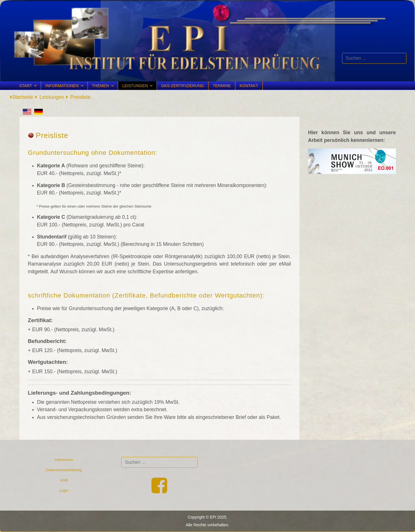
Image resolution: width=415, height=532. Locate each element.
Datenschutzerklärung (64, 470)
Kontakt (249, 86)
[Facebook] (159, 491)
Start (26, 86)
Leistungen (135, 86)
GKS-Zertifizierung (183, 86)
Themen (101, 86)
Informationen (62, 86)
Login (64, 490)
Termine (222, 86)
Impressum (64, 460)
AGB (64, 480)
